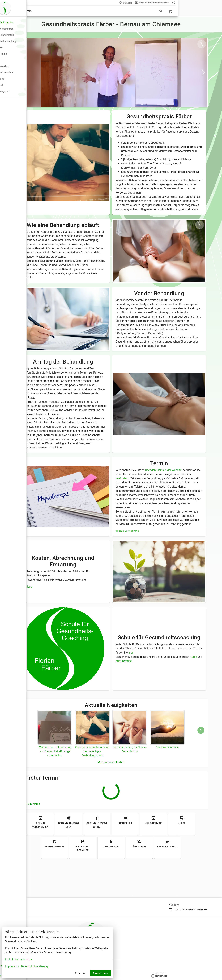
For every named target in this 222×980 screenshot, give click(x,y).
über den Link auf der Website (185, 499)
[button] (22, 91)
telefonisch (155, 507)
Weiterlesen (59, 621)
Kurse (141, 695)
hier (186, 687)
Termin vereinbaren (149, 568)
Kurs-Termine (159, 695)
